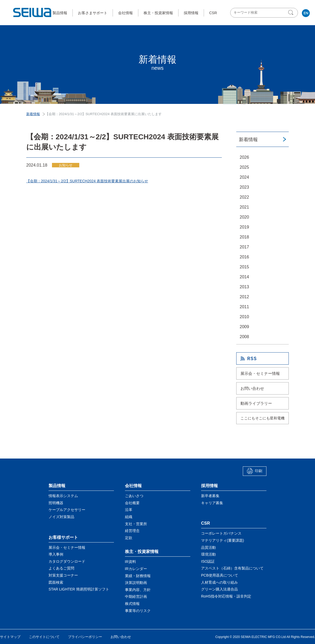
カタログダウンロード (67, 561)
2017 (244, 247)
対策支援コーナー (63, 575)
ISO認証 (208, 561)
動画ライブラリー (256, 403)
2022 (244, 197)
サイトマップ (10, 637)
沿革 (129, 510)
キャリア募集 (212, 503)
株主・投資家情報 (158, 13)
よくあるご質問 (61, 568)
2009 (244, 327)
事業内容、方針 (138, 590)
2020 (244, 217)
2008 (244, 337)
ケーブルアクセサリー (67, 510)
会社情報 (125, 13)
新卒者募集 (210, 496)
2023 (244, 187)
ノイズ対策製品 (61, 517)
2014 (244, 277)
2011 (244, 307)
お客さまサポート (93, 13)
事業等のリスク (138, 610)
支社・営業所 (136, 524)
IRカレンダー (136, 569)
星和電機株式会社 (33, 12)
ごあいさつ (134, 496)
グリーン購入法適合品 (219, 589)
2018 (244, 237)
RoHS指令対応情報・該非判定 (226, 596)
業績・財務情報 (138, 576)
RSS (262, 358)
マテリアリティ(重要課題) (222, 540)
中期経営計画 (136, 597)
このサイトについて (44, 637)
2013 (244, 287)
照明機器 (56, 503)
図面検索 (56, 582)
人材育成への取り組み (219, 582)
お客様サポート (63, 537)
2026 (244, 157)
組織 (129, 517)
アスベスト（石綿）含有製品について (232, 568)
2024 (244, 177)
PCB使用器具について (220, 575)
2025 (244, 167)
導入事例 (56, 554)
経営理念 (132, 531)
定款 (129, 538)
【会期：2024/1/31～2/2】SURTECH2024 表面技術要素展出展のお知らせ (87, 181)
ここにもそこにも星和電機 (262, 418)
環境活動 (208, 554)
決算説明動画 (136, 583)
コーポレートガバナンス (221, 533)
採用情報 (191, 13)
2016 (244, 257)
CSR (213, 13)
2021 (244, 207)
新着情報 (248, 140)
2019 (244, 227)
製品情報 (60, 13)
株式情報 (132, 604)
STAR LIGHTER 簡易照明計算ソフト (79, 589)
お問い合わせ (252, 388)
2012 (244, 297)
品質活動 (208, 547)
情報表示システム (63, 496)
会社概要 (132, 503)
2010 (244, 317)
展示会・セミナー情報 (260, 373)
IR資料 (130, 562)
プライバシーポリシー (85, 637)
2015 (244, 267)
